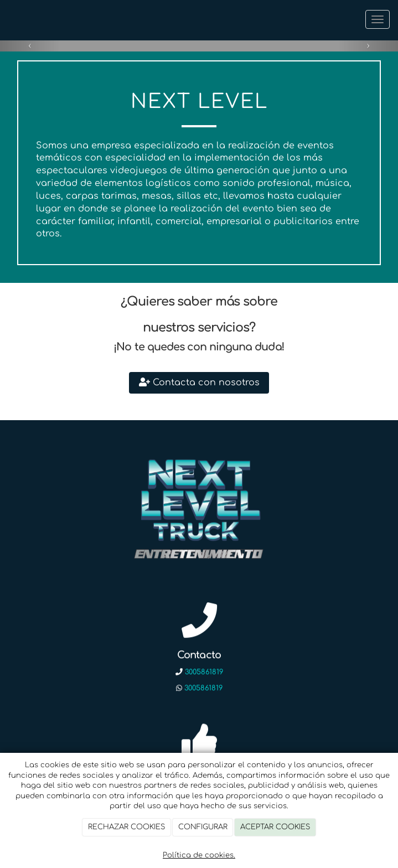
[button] (30, 45)
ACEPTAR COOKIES (275, 827)
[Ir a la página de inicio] (6, 19)
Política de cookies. (199, 855)
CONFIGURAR (203, 827)
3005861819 (204, 673)
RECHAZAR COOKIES (126, 827)
